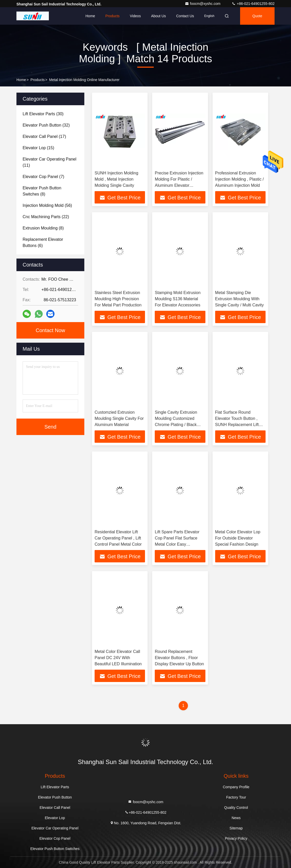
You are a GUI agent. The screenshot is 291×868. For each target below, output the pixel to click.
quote (257, 16)
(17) (44, 136)
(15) (38, 148)
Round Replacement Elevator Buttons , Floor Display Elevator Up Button (179, 658)
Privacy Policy (236, 838)
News (236, 818)
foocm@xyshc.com (203, 4)
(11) (49, 162)
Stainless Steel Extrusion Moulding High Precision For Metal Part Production (118, 299)
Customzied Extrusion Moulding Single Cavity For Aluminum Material (119, 418)
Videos (135, 16)
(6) (43, 242)
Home (90, 16)
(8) (42, 191)
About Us (159, 16)
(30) (43, 114)
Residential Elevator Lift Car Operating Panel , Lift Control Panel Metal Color (118, 538)
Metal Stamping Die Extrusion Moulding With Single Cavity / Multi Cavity (239, 299)
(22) (46, 217)
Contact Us (185, 16)
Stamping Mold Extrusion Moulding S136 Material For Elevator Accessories (178, 299)
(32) (46, 125)
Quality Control (236, 808)
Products (112, 16)
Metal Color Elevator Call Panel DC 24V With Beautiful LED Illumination (118, 658)
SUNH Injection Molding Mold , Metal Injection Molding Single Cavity (116, 179)
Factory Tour (236, 797)
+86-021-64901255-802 (253, 4)
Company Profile (236, 787)
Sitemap (236, 828)
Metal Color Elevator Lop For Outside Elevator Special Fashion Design (238, 538)
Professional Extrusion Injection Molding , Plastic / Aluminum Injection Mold (239, 179)
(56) (47, 205)
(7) (43, 177)
